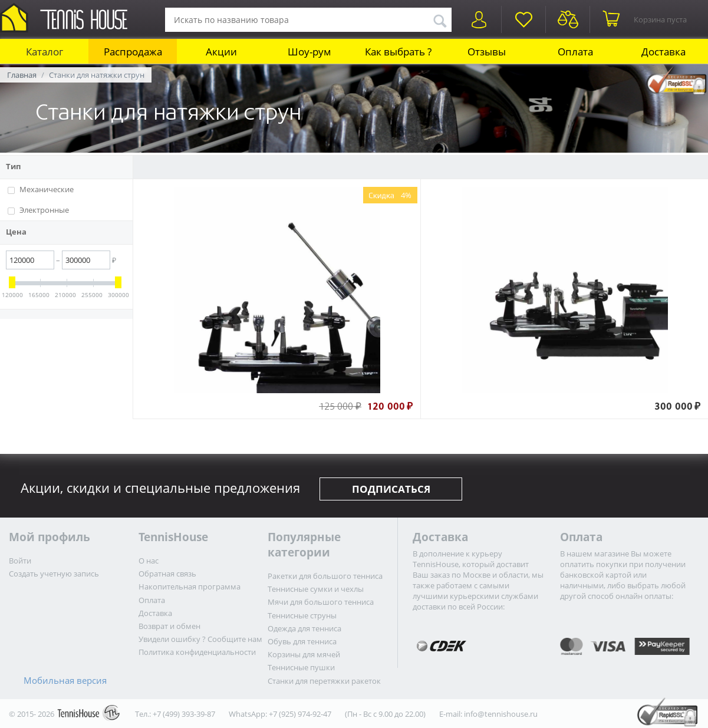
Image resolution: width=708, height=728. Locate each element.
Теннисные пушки (301, 667)
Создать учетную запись (54, 574)
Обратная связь (167, 574)
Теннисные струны (302, 615)
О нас (149, 561)
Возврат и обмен (169, 626)
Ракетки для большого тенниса (325, 576)
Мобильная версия (65, 680)
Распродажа (133, 52)
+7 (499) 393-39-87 (184, 714)
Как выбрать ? (398, 52)
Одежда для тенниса (304, 628)
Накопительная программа (190, 587)
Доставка (663, 52)
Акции (221, 52)
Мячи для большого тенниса (321, 602)
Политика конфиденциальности (197, 652)
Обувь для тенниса (302, 641)
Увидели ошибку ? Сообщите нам (200, 639)
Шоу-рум (309, 52)
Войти (20, 561)
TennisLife (421, 167)
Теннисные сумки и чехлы (316, 589)
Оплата (575, 52)
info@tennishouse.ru (501, 714)
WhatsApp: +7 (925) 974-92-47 (280, 714)
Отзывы (487, 52)
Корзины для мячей (304, 654)
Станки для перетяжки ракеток (324, 681)
